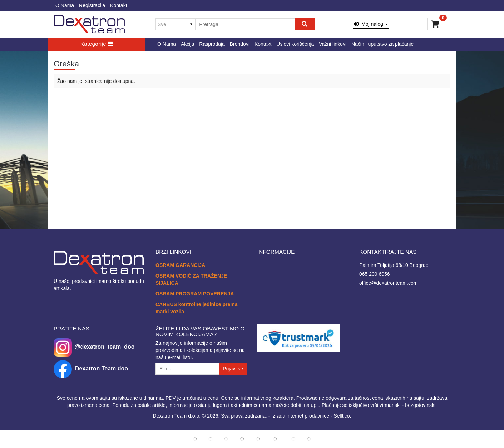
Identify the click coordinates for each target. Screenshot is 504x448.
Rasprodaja (212, 44)
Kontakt (118, 5)
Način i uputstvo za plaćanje (382, 44)
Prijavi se (233, 369)
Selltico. (342, 416)
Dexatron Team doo (102, 369)
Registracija (92, 5)
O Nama (65, 5)
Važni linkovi (333, 44)
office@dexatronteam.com (388, 283)
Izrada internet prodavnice (300, 416)
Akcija (187, 44)
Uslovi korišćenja (295, 44)
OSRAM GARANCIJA (180, 265)
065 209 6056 (375, 274)
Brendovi (240, 44)
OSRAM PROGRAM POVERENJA (195, 294)
